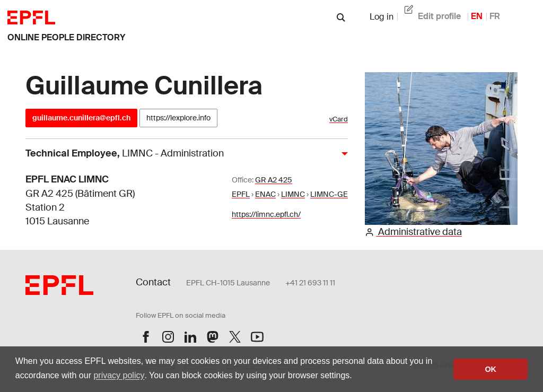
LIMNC (293, 194)
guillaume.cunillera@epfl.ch (81, 118)
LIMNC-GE (329, 194)
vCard (339, 119)
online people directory (66, 37)
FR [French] (495, 16)
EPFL (241, 194)
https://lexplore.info (178, 118)
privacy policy (119, 375)
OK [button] (491, 369)
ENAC (265, 194)
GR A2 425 (274, 180)
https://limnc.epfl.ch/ (266, 214)
